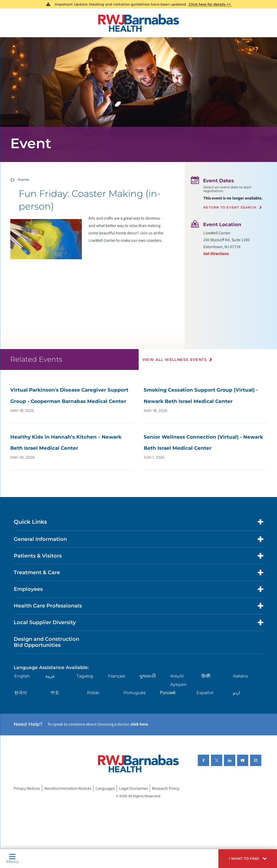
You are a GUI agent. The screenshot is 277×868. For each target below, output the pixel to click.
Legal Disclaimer (133, 788)
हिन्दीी (206, 676)
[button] (248, 859)
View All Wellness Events (175, 360)
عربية (50, 676)
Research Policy (166, 788)
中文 (55, 693)
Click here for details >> (210, 4)
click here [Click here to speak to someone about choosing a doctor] (139, 724)
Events (24, 180)
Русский (168, 693)
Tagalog (85, 676)
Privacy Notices (27, 788)
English (22, 676)
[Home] (138, 23)
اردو (236, 693)
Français (117, 676)
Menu (13, 859)
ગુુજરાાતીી (148, 676)
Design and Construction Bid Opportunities (46, 642)
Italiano (241, 676)
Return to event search (230, 207)
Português (135, 693)
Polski (93, 693)
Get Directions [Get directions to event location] (216, 254)
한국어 (21, 693)
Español (205, 693)
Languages (105, 788)
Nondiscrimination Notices (68, 788)
